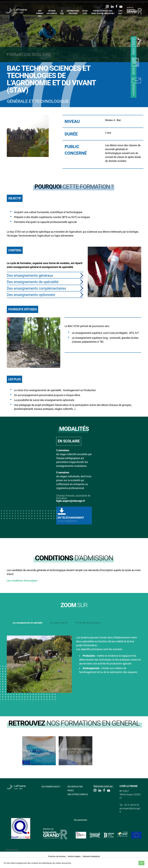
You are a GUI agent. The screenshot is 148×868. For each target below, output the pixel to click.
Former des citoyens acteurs (33, 629)
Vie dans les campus (52, 12)
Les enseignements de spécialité (37, 622)
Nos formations (40, 13)
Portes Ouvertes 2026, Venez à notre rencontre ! (103, 12)
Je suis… (62, 13)
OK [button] (141, 863)
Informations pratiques (73, 12)
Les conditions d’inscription (22, 581)
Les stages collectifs (83, 622)
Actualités (85, 12)
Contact (120, 12)
